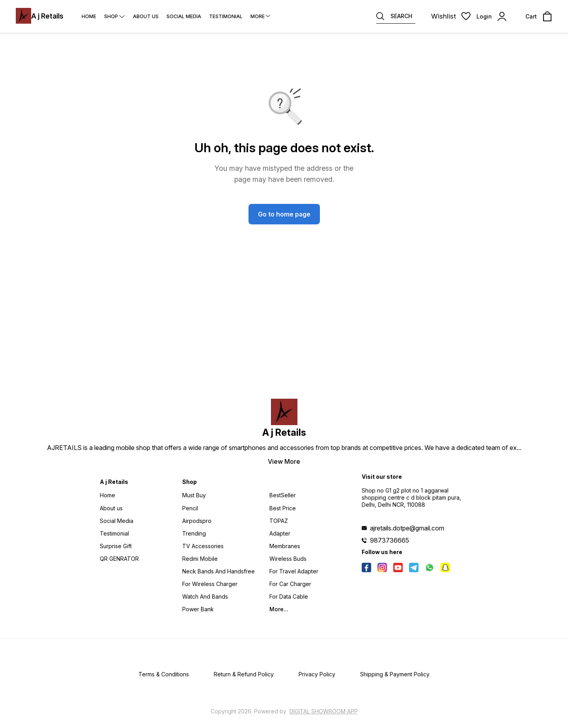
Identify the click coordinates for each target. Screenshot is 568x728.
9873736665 (390, 540)
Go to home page (284, 214)
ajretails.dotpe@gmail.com (407, 528)
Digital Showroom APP (324, 711)
